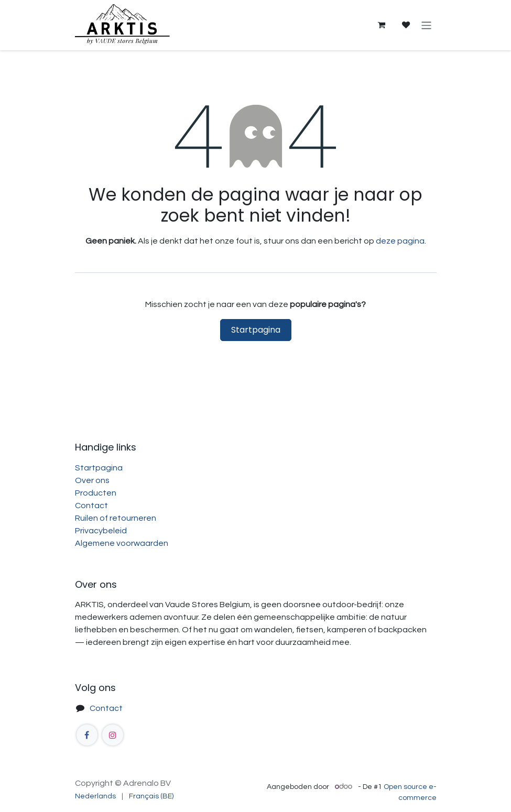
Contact (91, 506)
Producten (96, 493)
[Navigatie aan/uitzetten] (426, 25)
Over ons (92, 480)
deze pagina (400, 241)
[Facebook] (87, 735)
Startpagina (256, 330)
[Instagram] (113, 735)
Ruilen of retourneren (116, 518)
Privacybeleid (101, 531)
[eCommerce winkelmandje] (382, 25)
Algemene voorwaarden (122, 543)
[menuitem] (95, 797)
